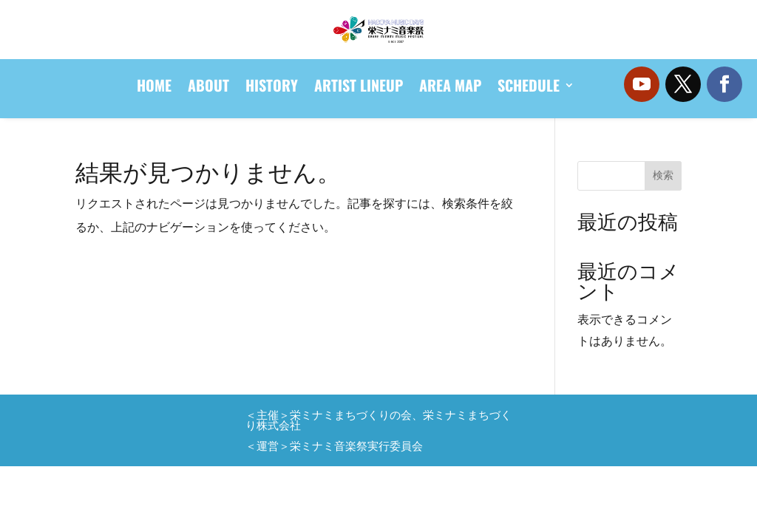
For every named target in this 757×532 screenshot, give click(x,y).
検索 (663, 175)
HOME (154, 88)
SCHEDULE (529, 88)
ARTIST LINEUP (359, 88)
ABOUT (208, 88)
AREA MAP (450, 88)
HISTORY (272, 88)
